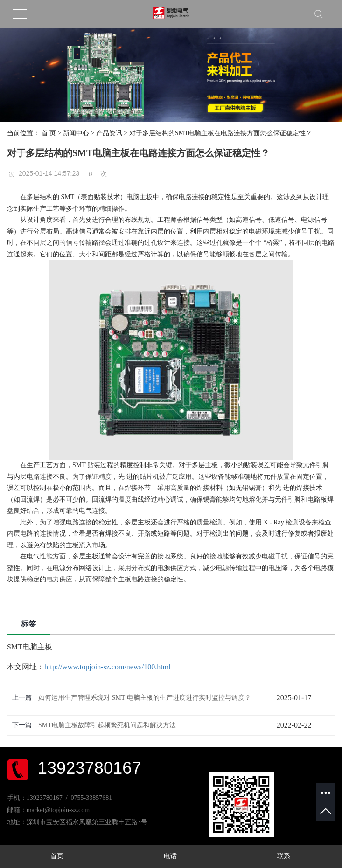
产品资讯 (109, 133)
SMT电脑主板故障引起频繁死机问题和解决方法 (107, 725)
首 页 (49, 133)
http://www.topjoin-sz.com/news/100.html (108, 667)
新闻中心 (76, 133)
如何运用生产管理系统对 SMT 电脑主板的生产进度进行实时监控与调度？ (145, 698)
